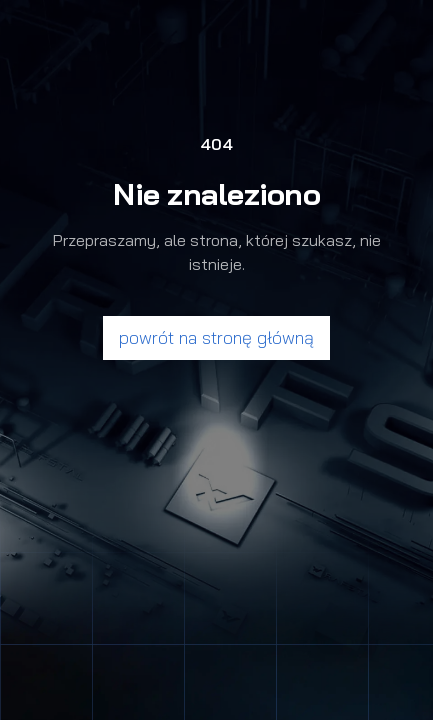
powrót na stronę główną (216, 337)
